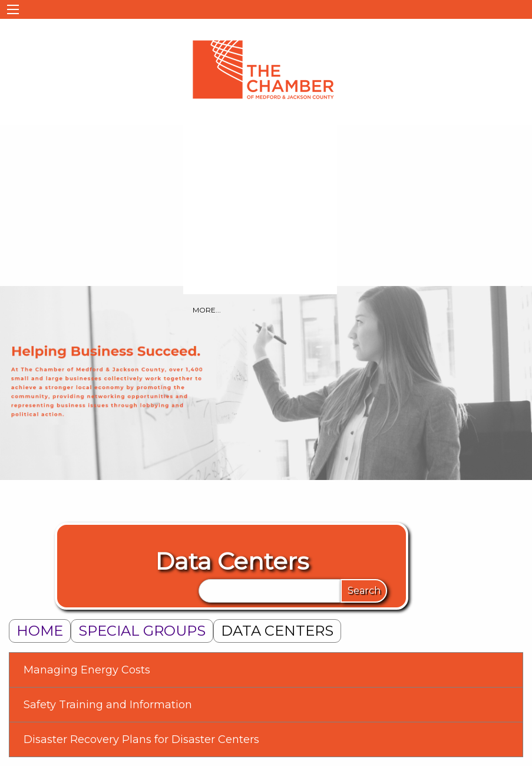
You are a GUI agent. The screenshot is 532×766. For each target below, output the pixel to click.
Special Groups (142, 631)
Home (40, 631)
